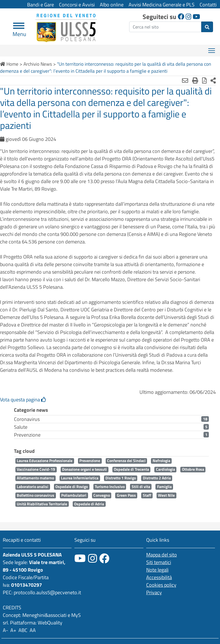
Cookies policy (161, 585)
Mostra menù (212, 48)
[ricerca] (165, 27)
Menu (19, 32)
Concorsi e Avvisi (77, 5)
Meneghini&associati (44, 615)
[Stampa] (195, 80)
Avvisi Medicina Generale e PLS (162, 5)
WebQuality (50, 623)
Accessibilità (159, 577)
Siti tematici (159, 562)
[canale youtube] (80, 558)
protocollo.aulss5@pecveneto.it (47, 592)
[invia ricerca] (207, 27)
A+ (13, 630)
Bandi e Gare (41, 5)
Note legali (157, 570)
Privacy (154, 592)
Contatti (208, 5)
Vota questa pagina (23, 400)
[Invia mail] (185, 80)
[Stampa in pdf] (204, 80)
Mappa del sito (162, 555)
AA (33, 630)
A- (5, 630)
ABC (23, 630)
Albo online (112, 5)
